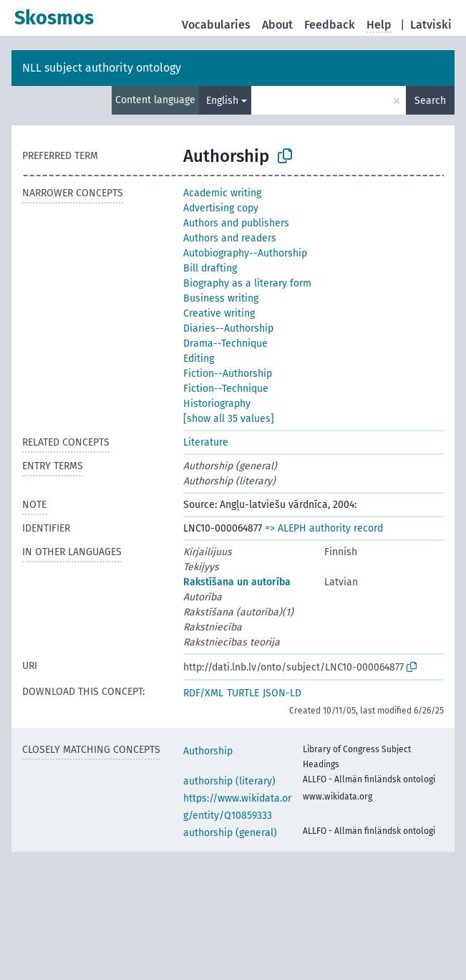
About (277, 25)
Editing (199, 359)
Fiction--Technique (226, 389)
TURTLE (243, 693)
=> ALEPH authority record (324, 528)
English (222, 101)
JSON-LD (282, 693)
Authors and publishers (236, 223)
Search (430, 101)
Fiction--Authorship (228, 374)
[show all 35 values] (229, 419)
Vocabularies (216, 25)
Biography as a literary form (247, 283)
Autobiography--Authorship (245, 253)
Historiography (217, 404)
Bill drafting (210, 268)
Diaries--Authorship (228, 328)
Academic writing (222, 193)
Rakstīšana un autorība (237, 582)
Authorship (208, 751)
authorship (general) (230, 833)
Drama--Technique (225, 344)
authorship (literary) (229, 781)
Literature (206, 442)
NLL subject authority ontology (102, 68)
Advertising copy (221, 208)
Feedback (330, 25)
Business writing (221, 298)
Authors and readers (230, 238)
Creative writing (219, 313)
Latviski (431, 25)
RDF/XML (203, 693)
